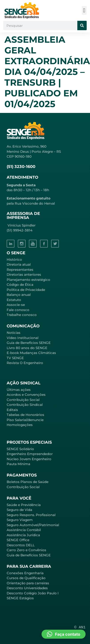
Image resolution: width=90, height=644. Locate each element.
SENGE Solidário (20, 449)
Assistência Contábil (24, 530)
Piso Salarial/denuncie (25, 420)
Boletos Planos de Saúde (28, 482)
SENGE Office (18, 540)
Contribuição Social (23, 400)
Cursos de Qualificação (26, 578)
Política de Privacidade (26, 290)
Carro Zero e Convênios (26, 550)
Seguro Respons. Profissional (31, 515)
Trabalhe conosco (22, 315)
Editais (12, 410)
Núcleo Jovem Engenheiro (29, 459)
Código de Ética (20, 285)
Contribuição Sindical (25, 405)
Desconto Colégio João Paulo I (33, 593)
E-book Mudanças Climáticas (31, 353)
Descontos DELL (21, 545)
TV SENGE (15, 358)
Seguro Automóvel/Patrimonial (33, 525)
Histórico (14, 260)
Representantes (20, 270)
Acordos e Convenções (26, 395)
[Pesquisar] (82, 25)
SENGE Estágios (20, 598)
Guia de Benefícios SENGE (29, 555)
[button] (84, 10)
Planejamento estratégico (28, 280)
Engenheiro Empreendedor (30, 454)
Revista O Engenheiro (25, 363)
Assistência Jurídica (23, 535)
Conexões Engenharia (25, 573)
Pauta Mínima (18, 464)
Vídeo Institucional (23, 338)
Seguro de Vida (19, 510)
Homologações (20, 425)
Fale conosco (18, 310)
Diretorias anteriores (24, 274)
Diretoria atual (19, 264)
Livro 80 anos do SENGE (27, 348)
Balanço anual (19, 295)
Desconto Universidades (27, 588)
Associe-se (16, 305)
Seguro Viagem (20, 520)
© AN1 (80, 627)
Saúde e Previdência (24, 505)
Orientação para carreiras (28, 583)
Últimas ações (19, 390)
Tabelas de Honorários (25, 415)
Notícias (14, 333)
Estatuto (14, 300)
